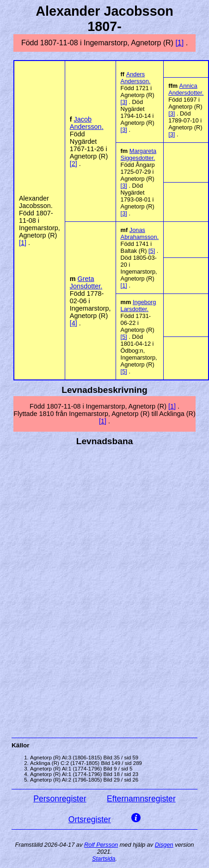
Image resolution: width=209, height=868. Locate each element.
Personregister (60, 799)
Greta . (86, 282)
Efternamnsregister (141, 799)
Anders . (136, 78)
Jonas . (140, 233)
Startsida (104, 859)
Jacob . (87, 123)
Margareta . (139, 154)
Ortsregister (90, 819)
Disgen (164, 845)
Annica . (186, 89)
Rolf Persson (101, 845)
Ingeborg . (138, 306)
